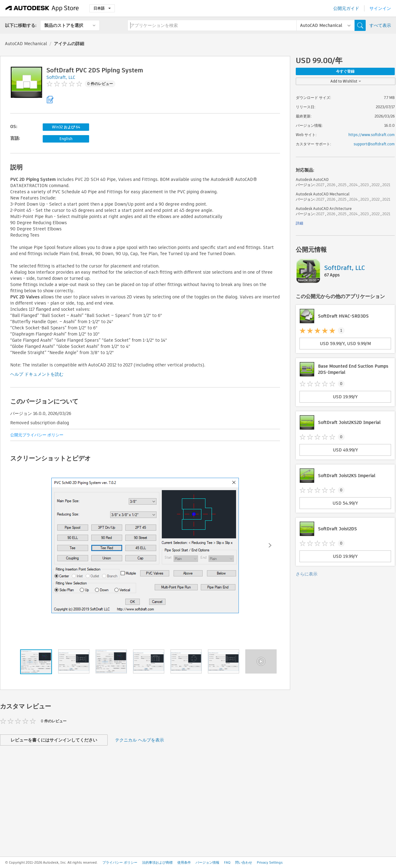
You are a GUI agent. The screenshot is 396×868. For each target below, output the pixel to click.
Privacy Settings (270, 862)
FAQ (227, 862)
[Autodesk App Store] (42, 8)
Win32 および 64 (66, 127)
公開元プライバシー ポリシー (37, 435)
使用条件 (184, 862)
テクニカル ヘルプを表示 (140, 740)
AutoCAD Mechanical (26, 44)
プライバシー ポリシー (120, 862)
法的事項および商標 (157, 862)
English (66, 139)
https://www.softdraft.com (372, 135)
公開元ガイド (346, 8)
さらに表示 (307, 574)
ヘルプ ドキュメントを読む (37, 374)
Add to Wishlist (346, 81)
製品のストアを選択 (64, 25)
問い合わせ (244, 862)
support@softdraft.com (374, 144)
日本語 (102, 8)
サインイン (380, 8)
